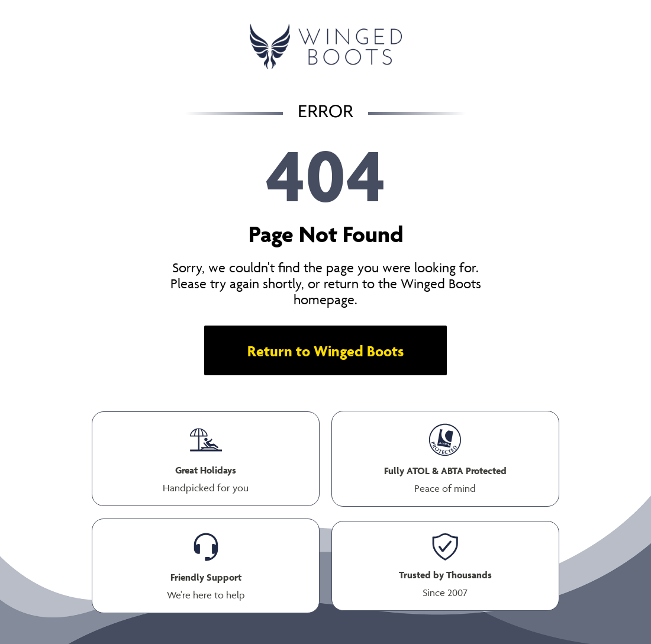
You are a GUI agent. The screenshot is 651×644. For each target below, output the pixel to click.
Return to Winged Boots (325, 351)
